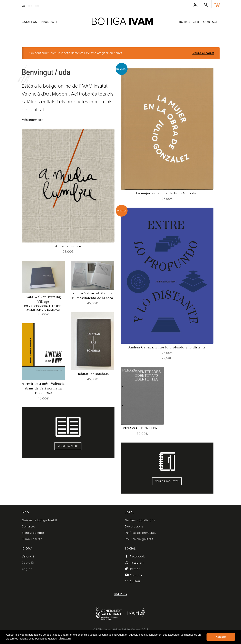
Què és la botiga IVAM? (40, 520)
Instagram (135, 563)
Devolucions (134, 526)
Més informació (33, 120)
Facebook (135, 556)
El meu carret (32, 539)
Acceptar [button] (221, 637)
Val (23, 6)
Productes (50, 22)
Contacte (211, 22)
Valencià (28, 556)
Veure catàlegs (68, 446)
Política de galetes (139, 539)
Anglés (27, 569)
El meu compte (33, 533)
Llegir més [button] (65, 638)
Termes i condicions (140, 520)
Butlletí (133, 581)
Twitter (132, 569)
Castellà (28, 563)
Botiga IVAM (189, 22)
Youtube (134, 575)
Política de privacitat (140, 533)
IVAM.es (120, 594)
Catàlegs (29, 22)
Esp (30, 6)
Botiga (122, 21)
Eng (37, 6)
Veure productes (167, 481)
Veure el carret (203, 53)
